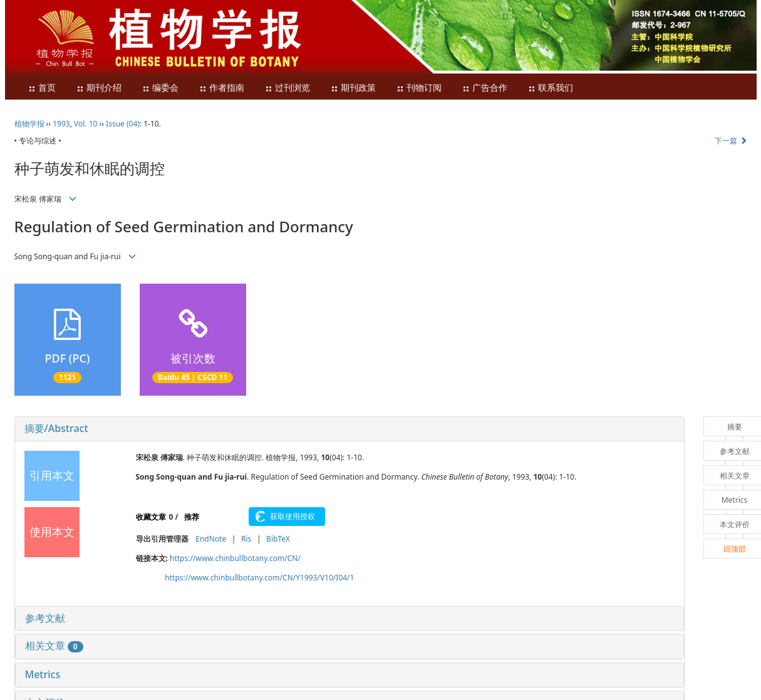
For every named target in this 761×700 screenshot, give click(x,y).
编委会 (160, 88)
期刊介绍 (99, 88)
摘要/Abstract (56, 428)
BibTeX (278, 539)
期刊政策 (353, 88)
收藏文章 (151, 517)
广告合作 (485, 88)
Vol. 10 (85, 124)
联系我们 (551, 88)
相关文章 (54, 646)
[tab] (349, 429)
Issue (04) (123, 124)
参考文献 (45, 618)
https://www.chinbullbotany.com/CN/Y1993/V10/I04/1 (259, 578)
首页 (42, 88)
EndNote (211, 539)
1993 (61, 124)
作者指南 (222, 88)
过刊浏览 (287, 88)
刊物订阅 (419, 88)
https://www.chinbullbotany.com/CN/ (235, 558)
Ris (246, 539)
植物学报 (29, 124)
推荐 (192, 517)
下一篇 (731, 141)
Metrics (43, 674)
